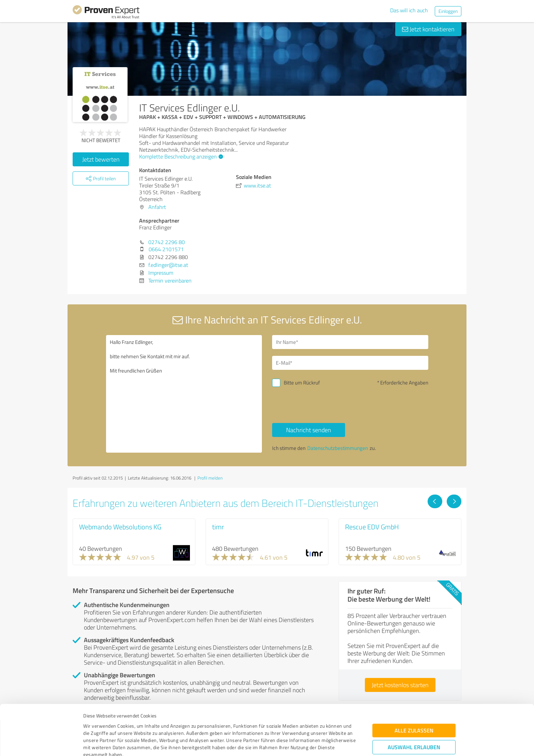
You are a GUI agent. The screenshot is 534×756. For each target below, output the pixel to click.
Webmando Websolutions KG (120, 527)
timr (218, 527)
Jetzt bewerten (101, 159)
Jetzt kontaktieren (428, 29)
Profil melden (210, 478)
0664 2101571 (166, 249)
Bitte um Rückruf (302, 383)
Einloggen (448, 11)
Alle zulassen (414, 686)
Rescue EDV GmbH (372, 527)
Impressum (95, 724)
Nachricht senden (309, 430)
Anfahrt (157, 207)
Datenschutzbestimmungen (141, 724)
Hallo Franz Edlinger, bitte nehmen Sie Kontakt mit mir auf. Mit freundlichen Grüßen (184, 394)
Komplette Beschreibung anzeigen (180, 156)
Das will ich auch (409, 10)
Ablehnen (414, 723)
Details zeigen (315, 743)
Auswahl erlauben (414, 702)
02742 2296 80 (167, 242)
